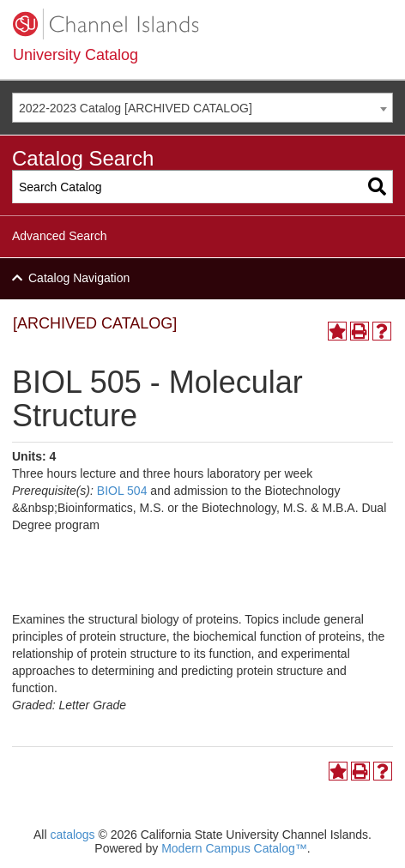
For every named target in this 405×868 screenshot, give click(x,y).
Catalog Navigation (79, 278)
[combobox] (202, 108)
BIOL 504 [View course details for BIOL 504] (122, 491)
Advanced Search (60, 236)
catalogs (72, 835)
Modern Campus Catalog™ (234, 848)
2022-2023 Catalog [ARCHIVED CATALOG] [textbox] (136, 108)
